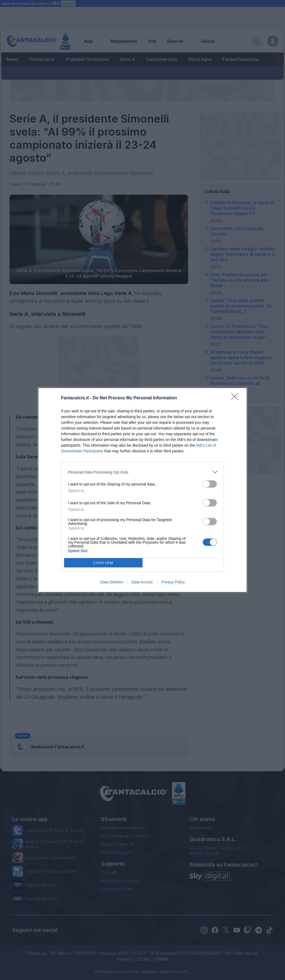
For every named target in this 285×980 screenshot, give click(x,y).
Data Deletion (112, 582)
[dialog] (142, 490)
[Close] (236, 398)
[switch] (210, 484)
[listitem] (142, 472)
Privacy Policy (173, 582)
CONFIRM (103, 563)
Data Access (142, 582)
